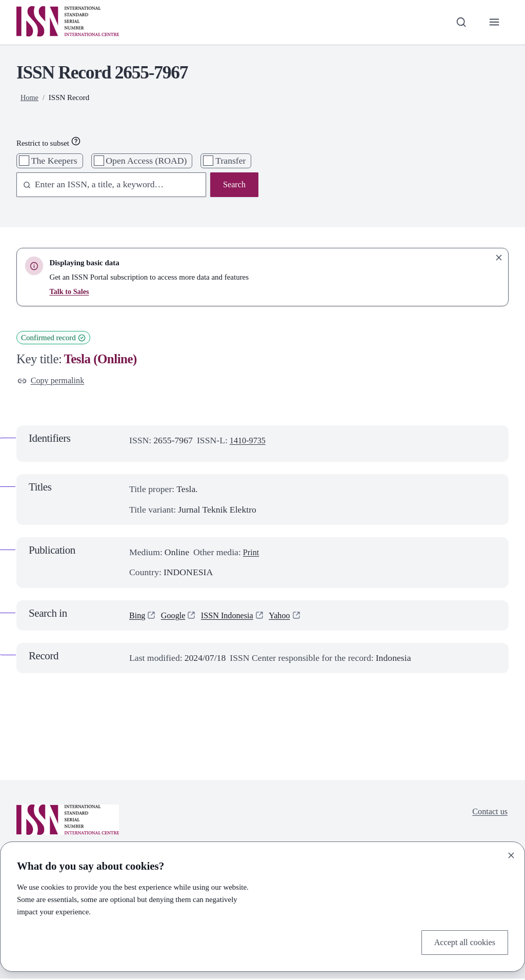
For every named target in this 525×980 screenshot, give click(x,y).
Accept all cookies (462, 942)
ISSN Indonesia (233, 617)
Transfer (230, 161)
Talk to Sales (70, 291)
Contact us (488, 814)
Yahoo (289, 617)
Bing (138, 617)
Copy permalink (53, 381)
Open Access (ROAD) (146, 161)
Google (176, 617)
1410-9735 (249, 442)
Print (252, 554)
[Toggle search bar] (459, 22)
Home (30, 97)
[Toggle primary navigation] (493, 22)
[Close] (511, 854)
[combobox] (106, 185)
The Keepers (54, 161)
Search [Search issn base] (233, 185)
